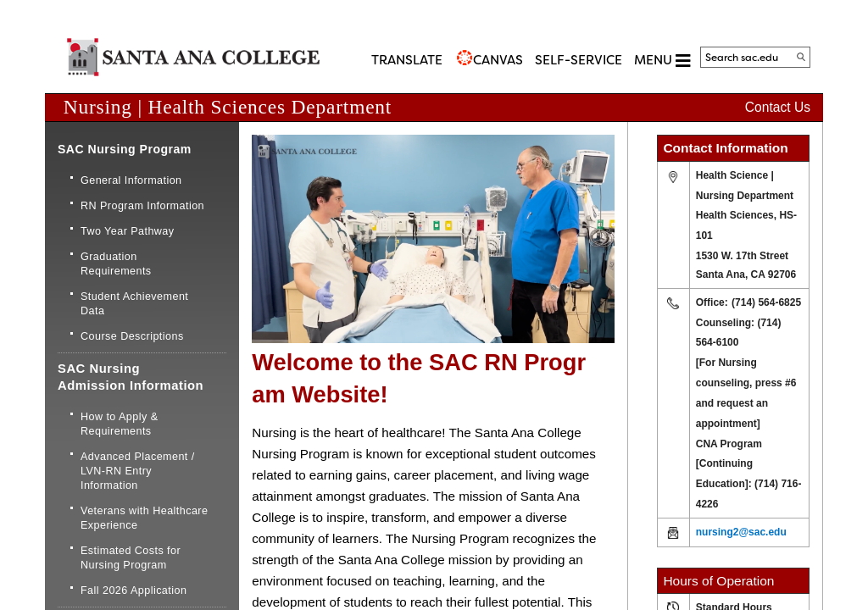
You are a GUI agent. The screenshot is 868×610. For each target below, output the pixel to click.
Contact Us (778, 107)
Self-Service (579, 60)
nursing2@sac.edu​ (741, 532)
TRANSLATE (407, 60)
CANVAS (498, 60)
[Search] (801, 57)
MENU (662, 61)
